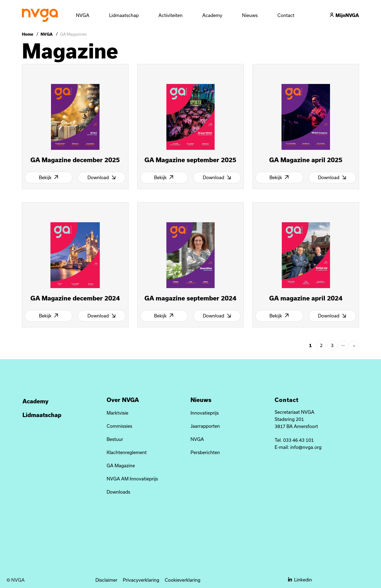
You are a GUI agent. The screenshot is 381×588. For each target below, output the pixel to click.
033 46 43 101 (298, 440)
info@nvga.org (306, 447)
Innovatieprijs (205, 413)
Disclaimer (106, 580)
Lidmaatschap (42, 415)
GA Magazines (73, 34)
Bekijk (49, 177)
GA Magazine (121, 465)
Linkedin (300, 580)
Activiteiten (170, 15)
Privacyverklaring (141, 580)
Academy (212, 15)
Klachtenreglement (127, 452)
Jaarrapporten (205, 426)
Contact (286, 15)
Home (28, 34)
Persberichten (205, 452)
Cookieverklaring (183, 580)
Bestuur (115, 439)
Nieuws (250, 15)
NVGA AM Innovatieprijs (132, 479)
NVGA (47, 34)
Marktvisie (117, 413)
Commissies (119, 426)
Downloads (118, 492)
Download (102, 177)
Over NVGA (123, 400)
